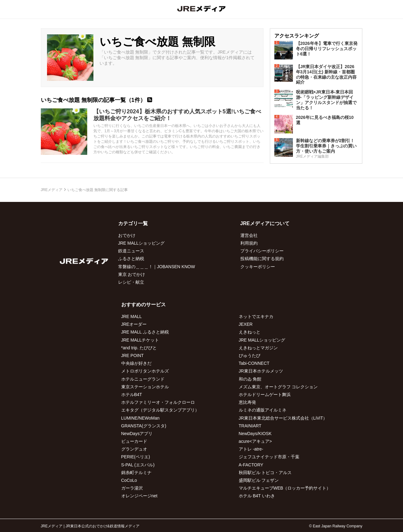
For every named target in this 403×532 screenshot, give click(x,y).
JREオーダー (134, 324)
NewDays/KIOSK (255, 434)
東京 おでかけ (132, 274)
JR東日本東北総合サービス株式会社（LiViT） (283, 418)
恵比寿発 (247, 402)
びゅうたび (250, 355)
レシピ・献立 (131, 282)
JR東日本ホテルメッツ (261, 371)
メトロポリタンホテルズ (145, 371)
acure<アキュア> (255, 441)
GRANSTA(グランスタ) (144, 426)
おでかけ (127, 235)
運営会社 (249, 235)
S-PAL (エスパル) (138, 465)
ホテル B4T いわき (257, 496)
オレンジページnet (139, 496)
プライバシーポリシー (262, 251)
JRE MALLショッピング (141, 243)
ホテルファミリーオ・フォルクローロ (158, 402)
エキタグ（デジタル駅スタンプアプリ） (160, 410)
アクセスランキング (297, 36)
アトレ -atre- (251, 449)
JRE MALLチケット (140, 340)
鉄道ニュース (131, 251)
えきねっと (250, 332)
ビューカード (134, 441)
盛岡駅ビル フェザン (259, 480)
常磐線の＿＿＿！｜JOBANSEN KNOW (157, 267)
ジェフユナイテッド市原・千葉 (269, 457)
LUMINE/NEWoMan (140, 418)
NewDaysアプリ (137, 434)
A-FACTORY (251, 465)
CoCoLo (129, 480)
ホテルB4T (132, 395)
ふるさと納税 (131, 259)
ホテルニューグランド (143, 379)
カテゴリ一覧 (133, 223)
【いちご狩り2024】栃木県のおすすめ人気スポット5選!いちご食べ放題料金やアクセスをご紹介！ (177, 115)
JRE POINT (133, 355)
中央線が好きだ (136, 363)
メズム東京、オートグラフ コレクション (278, 387)
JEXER (246, 324)
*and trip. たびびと (139, 348)
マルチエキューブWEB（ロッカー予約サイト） (285, 488)
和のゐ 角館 (250, 379)
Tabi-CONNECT (254, 363)
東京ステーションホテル (145, 387)
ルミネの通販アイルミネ (263, 410)
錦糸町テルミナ (136, 473)
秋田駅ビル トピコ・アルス (265, 473)
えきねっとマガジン (258, 348)
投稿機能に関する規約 (262, 259)
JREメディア (52, 190)
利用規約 (249, 243)
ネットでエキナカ (256, 316)
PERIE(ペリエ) (136, 457)
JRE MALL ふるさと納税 (145, 332)
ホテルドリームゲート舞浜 (265, 395)
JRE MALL (132, 316)
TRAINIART (250, 426)
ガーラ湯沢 (132, 488)
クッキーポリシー (258, 267)
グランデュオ (134, 449)
